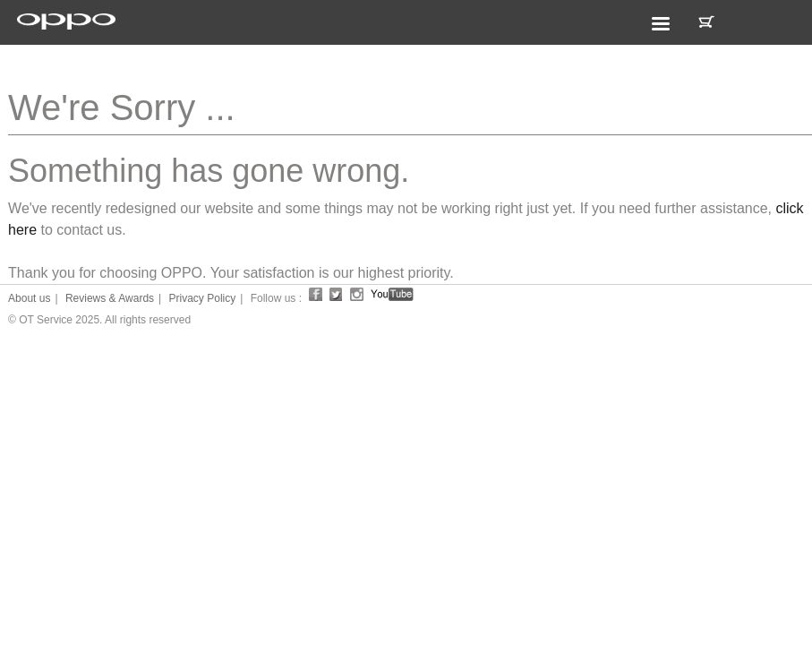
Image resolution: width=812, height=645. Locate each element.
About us (29, 298)
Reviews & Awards (110, 298)
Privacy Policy (203, 298)
